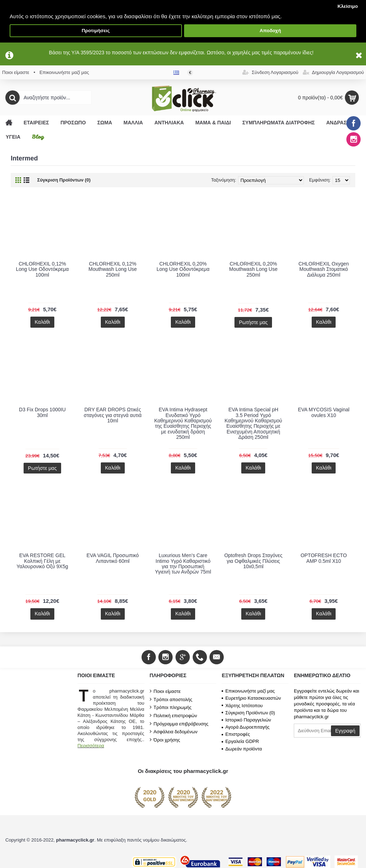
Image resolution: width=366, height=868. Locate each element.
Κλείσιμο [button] (348, 6)
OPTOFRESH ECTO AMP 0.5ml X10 (324, 558)
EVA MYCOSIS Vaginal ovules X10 (323, 412)
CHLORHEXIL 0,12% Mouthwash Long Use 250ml (112, 269)
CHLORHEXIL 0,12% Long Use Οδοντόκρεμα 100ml (42, 269)
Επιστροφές (236, 734)
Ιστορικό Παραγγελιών (246, 720)
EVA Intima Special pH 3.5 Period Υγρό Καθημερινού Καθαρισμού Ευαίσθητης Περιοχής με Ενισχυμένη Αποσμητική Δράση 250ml (253, 423)
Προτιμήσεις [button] (96, 31)
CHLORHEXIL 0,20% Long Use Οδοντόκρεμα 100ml (183, 269)
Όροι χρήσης (165, 740)
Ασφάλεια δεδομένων (174, 731)
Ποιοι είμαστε (165, 691)
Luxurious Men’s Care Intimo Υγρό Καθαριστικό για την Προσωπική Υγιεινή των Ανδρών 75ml (183, 564)
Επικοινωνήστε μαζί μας (248, 691)
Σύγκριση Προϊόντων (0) (64, 180)
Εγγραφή (345, 731)
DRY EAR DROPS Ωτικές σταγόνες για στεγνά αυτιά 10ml (113, 415)
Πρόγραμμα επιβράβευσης (179, 724)
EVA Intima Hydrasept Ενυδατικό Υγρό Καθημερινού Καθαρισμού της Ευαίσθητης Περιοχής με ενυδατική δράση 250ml (183, 423)
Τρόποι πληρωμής (171, 707)
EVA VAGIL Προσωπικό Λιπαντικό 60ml (113, 558)
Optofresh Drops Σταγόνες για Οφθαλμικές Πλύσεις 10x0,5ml (253, 561)
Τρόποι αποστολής (171, 699)
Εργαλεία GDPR (240, 741)
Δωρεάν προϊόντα (242, 749)
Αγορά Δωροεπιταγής (246, 727)
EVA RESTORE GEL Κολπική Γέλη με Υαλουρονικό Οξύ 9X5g (42, 561)
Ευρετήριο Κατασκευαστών (251, 698)
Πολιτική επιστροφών (174, 715)
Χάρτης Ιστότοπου (242, 706)
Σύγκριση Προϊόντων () (248, 713)
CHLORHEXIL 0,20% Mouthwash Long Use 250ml (253, 269)
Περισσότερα (91, 746)
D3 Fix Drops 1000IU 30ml (42, 412)
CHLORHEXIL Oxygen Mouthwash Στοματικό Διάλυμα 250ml (324, 269)
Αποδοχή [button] (270, 31)
